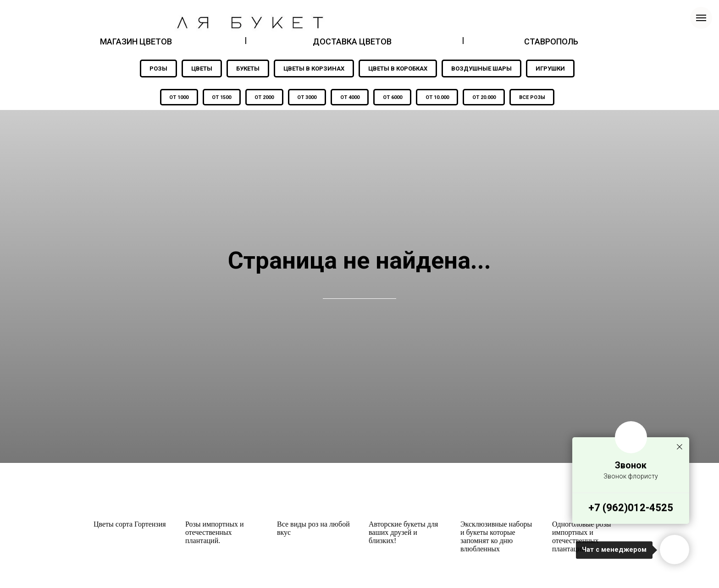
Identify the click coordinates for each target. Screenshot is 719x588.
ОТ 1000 (177, 97)
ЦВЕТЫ (202, 69)
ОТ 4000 (350, 97)
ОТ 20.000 (485, 97)
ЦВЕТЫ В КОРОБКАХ (398, 69)
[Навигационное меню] (701, 18)
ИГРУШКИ (550, 69)
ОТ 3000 (307, 97)
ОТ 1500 (221, 97)
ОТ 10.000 (438, 97)
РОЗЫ (158, 69)
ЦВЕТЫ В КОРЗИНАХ (314, 69)
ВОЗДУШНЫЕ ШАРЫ (481, 69)
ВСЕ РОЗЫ (534, 97)
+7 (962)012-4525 (631, 508)
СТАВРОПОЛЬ (551, 41)
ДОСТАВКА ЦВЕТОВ (352, 41)
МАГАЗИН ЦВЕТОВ (136, 41)
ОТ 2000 (264, 97)
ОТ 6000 (393, 97)
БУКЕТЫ (248, 69)
